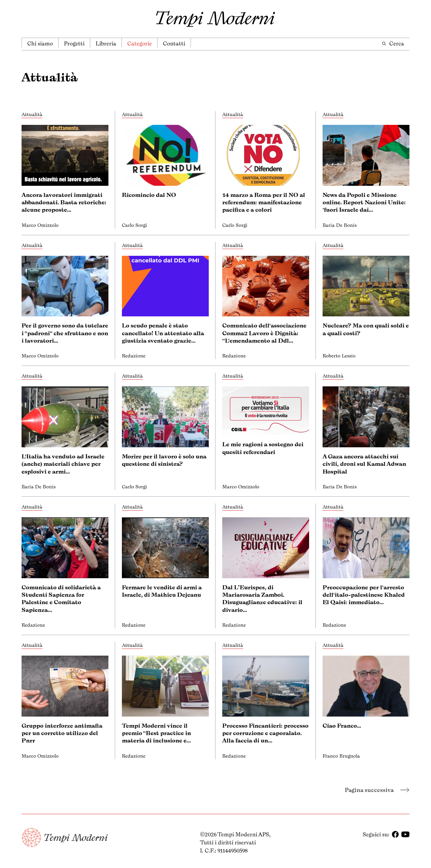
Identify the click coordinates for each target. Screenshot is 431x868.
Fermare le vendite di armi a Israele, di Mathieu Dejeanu (162, 591)
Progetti (74, 43)
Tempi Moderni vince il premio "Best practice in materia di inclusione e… (156, 733)
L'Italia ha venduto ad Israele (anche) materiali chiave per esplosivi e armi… (63, 464)
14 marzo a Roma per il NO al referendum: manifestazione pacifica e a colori (264, 202)
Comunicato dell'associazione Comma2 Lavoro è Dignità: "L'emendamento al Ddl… (264, 333)
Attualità (32, 114)
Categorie (140, 43)
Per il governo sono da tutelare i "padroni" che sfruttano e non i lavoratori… (65, 333)
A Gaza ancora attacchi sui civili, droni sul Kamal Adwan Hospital (364, 464)
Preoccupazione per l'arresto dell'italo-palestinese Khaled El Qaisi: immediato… (364, 595)
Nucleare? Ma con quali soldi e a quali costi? (366, 329)
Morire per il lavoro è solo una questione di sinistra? (164, 460)
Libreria (106, 43)
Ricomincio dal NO (149, 195)
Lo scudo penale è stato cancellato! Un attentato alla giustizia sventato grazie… (163, 333)
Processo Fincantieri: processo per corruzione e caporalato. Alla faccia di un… (265, 733)
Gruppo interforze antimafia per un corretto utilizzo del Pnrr (62, 733)
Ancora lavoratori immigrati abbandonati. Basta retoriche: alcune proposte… (64, 202)
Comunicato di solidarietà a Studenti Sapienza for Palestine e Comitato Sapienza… (61, 599)
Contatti (174, 43)
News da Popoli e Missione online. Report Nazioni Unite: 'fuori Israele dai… (364, 202)
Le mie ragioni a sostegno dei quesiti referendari (263, 448)
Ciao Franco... (342, 726)
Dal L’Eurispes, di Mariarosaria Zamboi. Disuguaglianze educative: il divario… (262, 599)
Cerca (393, 43)
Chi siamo (40, 43)
